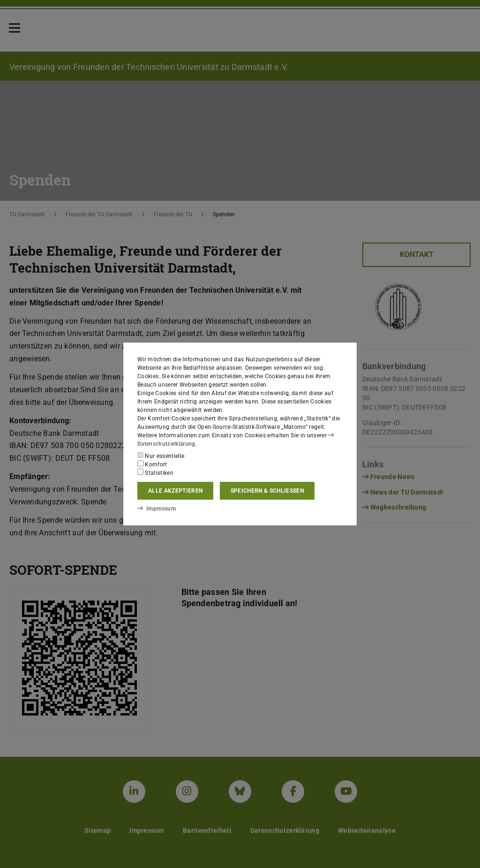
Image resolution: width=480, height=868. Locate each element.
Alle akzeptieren (175, 491)
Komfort (152, 464)
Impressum (156, 508)
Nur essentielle (161, 456)
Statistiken (155, 472)
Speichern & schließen (267, 491)
